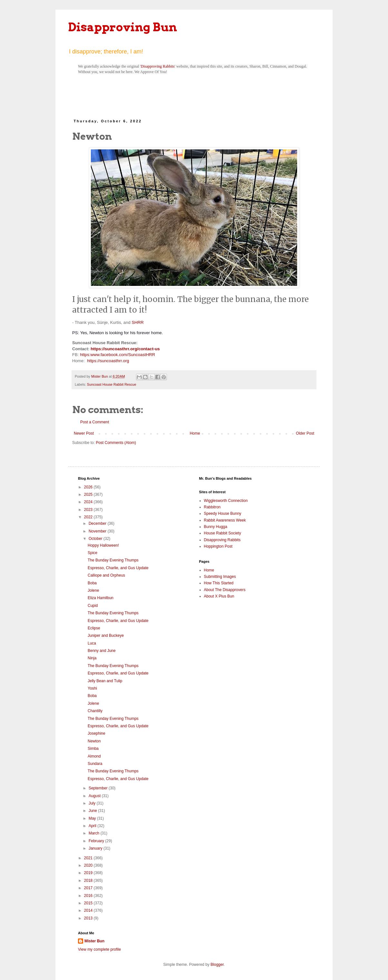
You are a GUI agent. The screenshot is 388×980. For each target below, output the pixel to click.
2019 (89, 873)
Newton (94, 741)
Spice (92, 553)
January (96, 848)
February (97, 841)
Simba (93, 749)
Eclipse (94, 628)
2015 (89, 903)
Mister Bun (94, 941)
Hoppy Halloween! (103, 545)
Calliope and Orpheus (106, 575)
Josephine (97, 733)
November (98, 531)
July (93, 803)
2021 (89, 858)
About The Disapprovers (225, 590)
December (98, 523)
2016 (89, 896)
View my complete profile (99, 949)
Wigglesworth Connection (226, 501)
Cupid (93, 606)
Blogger (217, 965)
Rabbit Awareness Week (225, 520)
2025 (89, 495)
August (95, 796)
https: (85, 355)
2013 (89, 918)
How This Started (219, 583)
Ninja (92, 658)
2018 (89, 881)
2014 (89, 910)
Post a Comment (95, 422)
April (93, 826)
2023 (89, 510)
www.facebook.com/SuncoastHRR (123, 355)
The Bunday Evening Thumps (113, 560)
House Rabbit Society (223, 533)
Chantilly (95, 711)
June (93, 811)
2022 (89, 517)
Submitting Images (220, 577)
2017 (89, 888)
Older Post (305, 433)
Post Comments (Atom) (116, 443)
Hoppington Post (218, 546)
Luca (92, 643)
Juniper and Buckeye (106, 636)
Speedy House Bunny (223, 514)
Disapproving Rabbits (158, 66)
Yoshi (92, 688)
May (93, 818)
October (96, 539)
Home (195, 433)
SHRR (137, 322)
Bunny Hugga (216, 527)
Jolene (93, 590)
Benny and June (102, 651)
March (95, 833)
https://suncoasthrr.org (108, 361)
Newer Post (84, 433)
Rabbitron (212, 507)
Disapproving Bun (123, 27)
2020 (89, 865)
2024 (89, 502)
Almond (94, 756)
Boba (92, 583)
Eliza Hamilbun (101, 598)
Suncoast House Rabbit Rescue (112, 384)
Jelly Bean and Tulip (105, 681)
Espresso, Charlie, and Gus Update (118, 568)
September (99, 788)
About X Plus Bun (219, 596)
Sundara (95, 764)
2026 (89, 487)
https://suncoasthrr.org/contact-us (125, 349)
